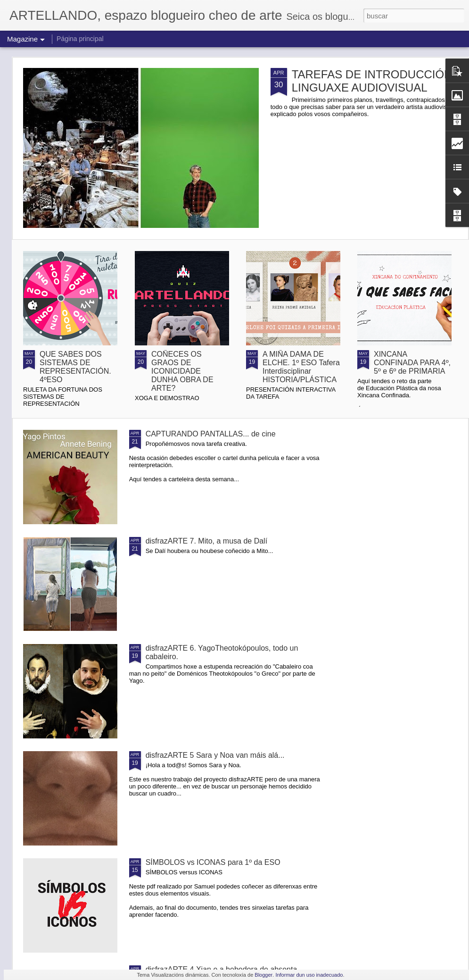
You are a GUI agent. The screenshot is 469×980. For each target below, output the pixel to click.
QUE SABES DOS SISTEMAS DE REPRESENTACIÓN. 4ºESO (75, 367)
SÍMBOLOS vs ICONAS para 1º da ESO (213, 862)
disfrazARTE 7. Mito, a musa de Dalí (206, 541)
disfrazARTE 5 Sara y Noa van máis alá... (215, 755)
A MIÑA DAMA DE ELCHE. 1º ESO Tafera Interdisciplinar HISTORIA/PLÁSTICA (301, 367)
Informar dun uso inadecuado (309, 975)
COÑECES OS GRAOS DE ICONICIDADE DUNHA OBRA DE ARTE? (182, 371)
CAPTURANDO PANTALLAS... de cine (211, 434)
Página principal (80, 39)
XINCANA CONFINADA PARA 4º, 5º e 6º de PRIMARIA (412, 363)
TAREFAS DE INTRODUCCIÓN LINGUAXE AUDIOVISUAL (372, 81)
